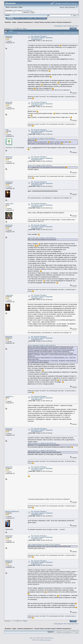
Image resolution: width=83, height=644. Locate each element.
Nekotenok (9, 36)
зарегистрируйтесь (26, 11)
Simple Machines (49, 638)
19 (22, 29)
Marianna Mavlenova (12, 512)
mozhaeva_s (9, 396)
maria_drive (9, 204)
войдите (15, 11)
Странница (9, 182)
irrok (7, 130)
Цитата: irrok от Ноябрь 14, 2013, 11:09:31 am (40, 166)
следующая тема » (73, 26)
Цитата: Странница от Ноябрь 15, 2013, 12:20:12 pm (42, 345)
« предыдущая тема (60, 26)
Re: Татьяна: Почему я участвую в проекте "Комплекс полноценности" (42, 38)
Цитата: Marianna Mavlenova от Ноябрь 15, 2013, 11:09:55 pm (44, 545)
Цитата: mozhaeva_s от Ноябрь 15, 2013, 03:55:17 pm (42, 443)
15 (14, 29)
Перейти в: (51, 632)
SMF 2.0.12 (33, 638)
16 (16, 29)
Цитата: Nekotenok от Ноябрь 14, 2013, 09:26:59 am (41, 139)
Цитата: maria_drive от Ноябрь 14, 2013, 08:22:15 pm (42, 238)
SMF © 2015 (40, 638)
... (12, 29)
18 (20, 29)
